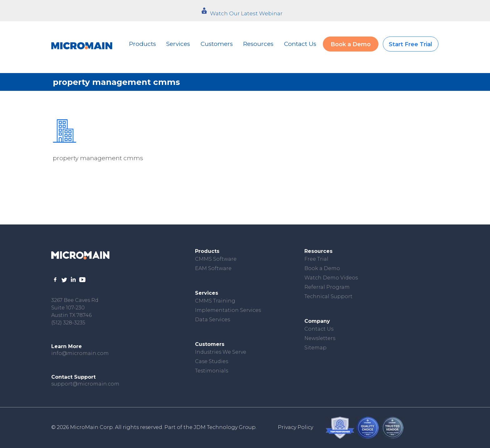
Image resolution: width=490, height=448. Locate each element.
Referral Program (327, 287)
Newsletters (320, 338)
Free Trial (316, 259)
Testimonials (212, 371)
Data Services (212, 320)
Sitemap (315, 348)
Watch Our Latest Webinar (246, 13)
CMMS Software (216, 259)
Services (178, 44)
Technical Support (328, 296)
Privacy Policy (295, 427)
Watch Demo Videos (331, 278)
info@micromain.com (80, 353)
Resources (258, 44)
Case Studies (212, 361)
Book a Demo (351, 44)
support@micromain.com (85, 384)
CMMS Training (215, 301)
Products (142, 44)
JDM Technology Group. (225, 427)
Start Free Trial (410, 44)
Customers (217, 44)
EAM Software (213, 268)
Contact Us (300, 44)
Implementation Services (228, 310)
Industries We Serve (221, 352)
